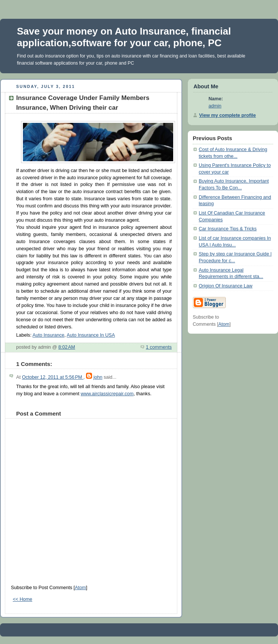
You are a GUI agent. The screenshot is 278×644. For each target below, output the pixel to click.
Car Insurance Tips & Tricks (228, 229)
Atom (80, 588)
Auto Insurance (48, 335)
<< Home (23, 599)
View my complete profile (227, 115)
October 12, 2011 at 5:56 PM (53, 377)
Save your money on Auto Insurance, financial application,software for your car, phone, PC (124, 37)
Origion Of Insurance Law (226, 286)
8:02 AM (67, 347)
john (98, 377)
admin (215, 106)
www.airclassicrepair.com (107, 394)
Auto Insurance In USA (91, 335)
